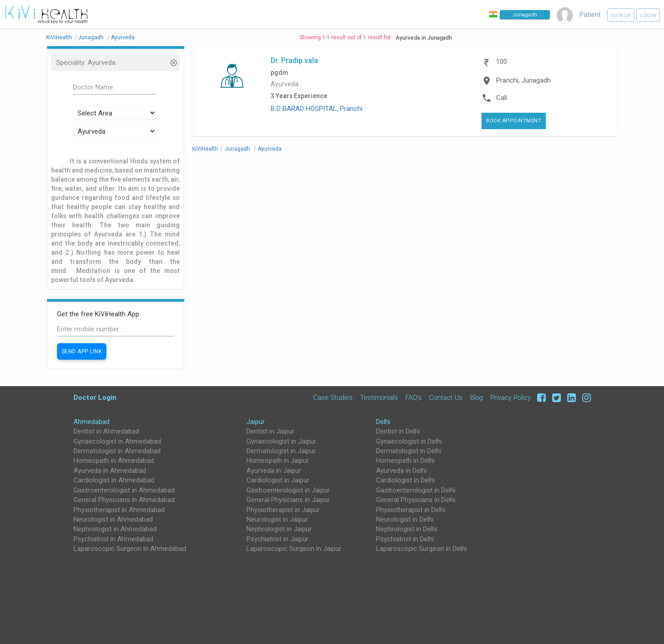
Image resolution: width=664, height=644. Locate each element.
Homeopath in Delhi (405, 461)
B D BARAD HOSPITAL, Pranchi (316, 109)
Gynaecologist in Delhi (409, 441)
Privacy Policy (510, 398)
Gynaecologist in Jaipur (281, 441)
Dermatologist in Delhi (409, 451)
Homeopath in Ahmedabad (114, 461)
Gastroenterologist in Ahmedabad (124, 490)
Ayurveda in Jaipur (274, 471)
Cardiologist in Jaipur (278, 480)
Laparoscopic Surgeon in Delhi (421, 549)
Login (648, 16)
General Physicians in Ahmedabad (124, 500)
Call (502, 98)
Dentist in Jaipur (270, 431)
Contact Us (446, 398)
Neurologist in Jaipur (277, 519)
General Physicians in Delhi (416, 500)
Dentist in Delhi (398, 431)
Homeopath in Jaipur (278, 461)
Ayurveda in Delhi (401, 471)
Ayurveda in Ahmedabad (110, 471)
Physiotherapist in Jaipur (283, 510)
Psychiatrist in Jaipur (277, 539)
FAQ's (413, 398)
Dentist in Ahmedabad (106, 431)
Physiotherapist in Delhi (411, 510)
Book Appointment (514, 121)
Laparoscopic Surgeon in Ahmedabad (130, 549)
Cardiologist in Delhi (405, 480)
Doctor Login (95, 397)
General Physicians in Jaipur (288, 500)
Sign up (621, 16)
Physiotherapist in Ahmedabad (119, 510)
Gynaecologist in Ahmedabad (117, 441)
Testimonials (379, 398)
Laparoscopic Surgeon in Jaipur (294, 549)
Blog (476, 398)
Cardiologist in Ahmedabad (114, 480)
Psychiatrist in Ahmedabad (113, 539)
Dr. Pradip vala (294, 60)
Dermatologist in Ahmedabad (117, 451)
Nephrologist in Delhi (407, 529)
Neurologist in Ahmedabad (113, 519)
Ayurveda (285, 84)
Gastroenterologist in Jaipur (288, 490)
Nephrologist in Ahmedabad (115, 529)
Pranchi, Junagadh (523, 80)
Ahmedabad (91, 422)
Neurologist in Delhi (405, 519)
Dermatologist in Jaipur (281, 451)
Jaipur (256, 422)
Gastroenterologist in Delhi (416, 490)
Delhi (383, 422)
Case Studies (333, 398)
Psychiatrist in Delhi (405, 539)
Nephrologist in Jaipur (279, 529)
